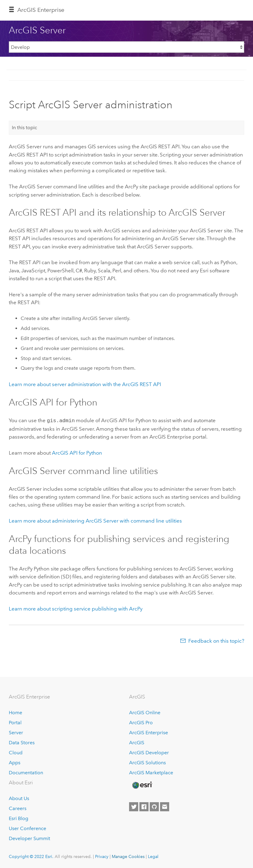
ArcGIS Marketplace (151, 772)
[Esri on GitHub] (154, 806)
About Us (19, 798)
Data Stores (22, 742)
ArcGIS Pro (141, 722)
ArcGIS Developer (149, 752)
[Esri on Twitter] (134, 806)
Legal (153, 856)
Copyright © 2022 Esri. (31, 856)
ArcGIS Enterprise (149, 732)
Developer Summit (29, 838)
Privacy (102, 856)
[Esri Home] (142, 785)
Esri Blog (19, 818)
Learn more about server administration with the (85, 384)
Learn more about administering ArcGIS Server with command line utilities (95, 520)
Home (15, 712)
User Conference (27, 828)
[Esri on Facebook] (144, 806)
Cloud (16, 752)
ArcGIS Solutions (147, 762)
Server (16, 732)
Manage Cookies (128, 856)
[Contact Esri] (165, 806)
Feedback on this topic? (216, 640)
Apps (15, 762)
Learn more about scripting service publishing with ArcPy (76, 608)
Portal (15, 722)
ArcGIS (137, 742)
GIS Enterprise (41, 10)
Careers (18, 808)
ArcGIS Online (145, 712)
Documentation (26, 772)
